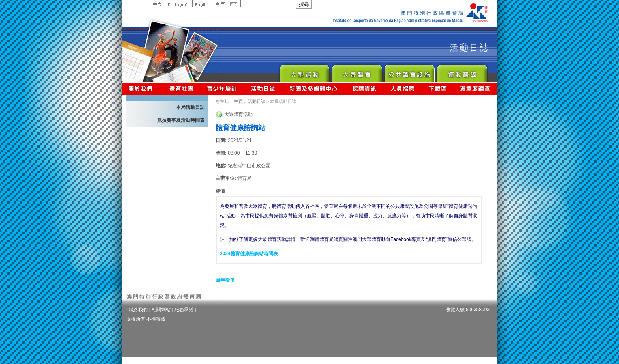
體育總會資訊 (181, 89)
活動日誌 (264, 89)
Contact (234, 4)
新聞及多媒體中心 (314, 89)
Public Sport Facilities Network (409, 72)
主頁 (220, 4)
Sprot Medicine (462, 72)
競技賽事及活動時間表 (181, 120)
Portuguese (179, 4)
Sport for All (357, 72)
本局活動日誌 (190, 107)
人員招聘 (402, 89)
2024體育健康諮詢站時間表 (249, 254)
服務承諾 (184, 310)
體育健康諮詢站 (240, 128)
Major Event (304, 72)
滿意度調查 (475, 89)
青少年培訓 (222, 89)
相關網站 (161, 310)
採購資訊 (364, 89)
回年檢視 (225, 280)
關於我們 (142, 89)
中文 (157, 4)
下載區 (438, 89)
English (203, 4)
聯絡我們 (138, 310)
